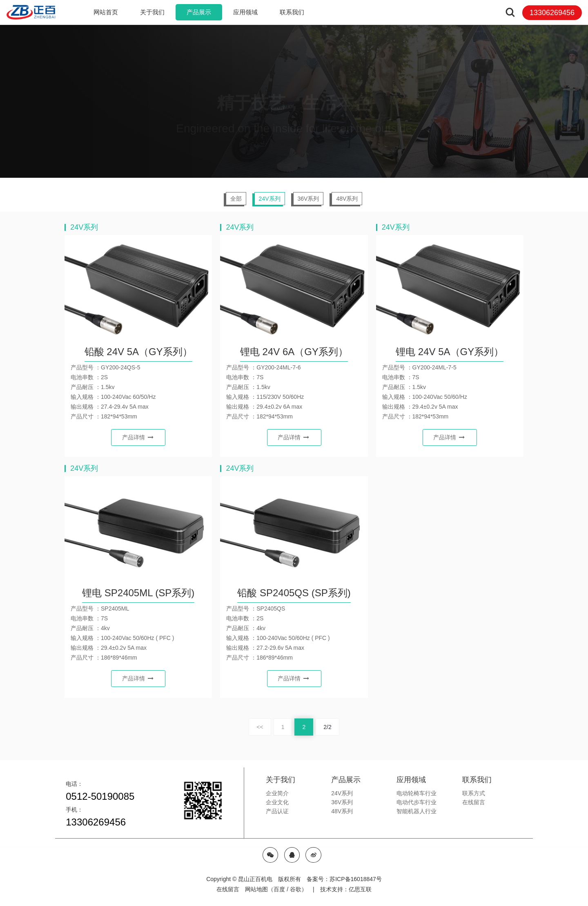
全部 (236, 199)
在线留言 (228, 889)
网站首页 (106, 12)
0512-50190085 (100, 796)
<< (260, 727)
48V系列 (347, 199)
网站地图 (256, 889)
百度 (279, 889)
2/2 (327, 727)
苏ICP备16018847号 (356, 879)
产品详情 (138, 437)
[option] (294, 101)
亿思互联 (360, 889)
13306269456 (96, 822)
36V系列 (308, 199)
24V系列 (270, 199)
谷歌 (296, 889)
